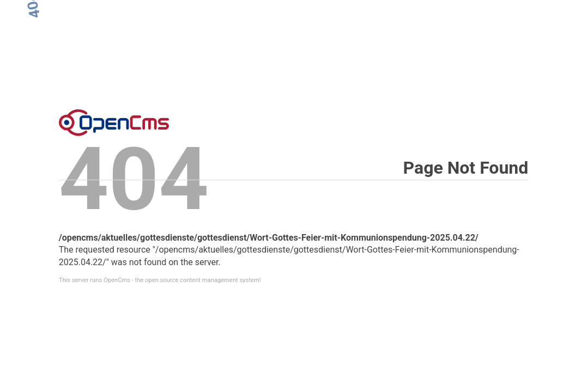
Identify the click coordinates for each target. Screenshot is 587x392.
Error (114, 122)
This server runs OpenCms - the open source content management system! (160, 280)
